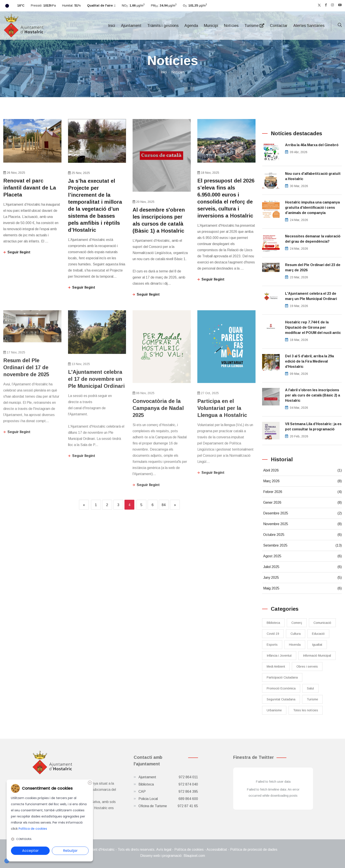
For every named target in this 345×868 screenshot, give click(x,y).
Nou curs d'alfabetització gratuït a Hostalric (313, 176)
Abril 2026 (302, 470)
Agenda (191, 26)
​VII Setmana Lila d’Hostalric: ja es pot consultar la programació (313, 427)
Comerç (297, 623)
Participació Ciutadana (282, 677)
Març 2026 (302, 481)
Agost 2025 (302, 556)
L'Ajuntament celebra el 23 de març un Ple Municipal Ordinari (311, 296)
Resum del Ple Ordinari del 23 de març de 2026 (313, 267)
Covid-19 (273, 634)
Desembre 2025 (302, 513)
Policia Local (168, 799)
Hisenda (295, 645)
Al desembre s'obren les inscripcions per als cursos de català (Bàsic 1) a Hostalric (159, 220)
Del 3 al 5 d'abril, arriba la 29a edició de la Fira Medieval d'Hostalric (309, 361)
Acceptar (30, 851)
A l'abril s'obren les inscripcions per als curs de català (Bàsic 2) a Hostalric (313, 395)
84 (164, 505)
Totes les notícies (306, 710)
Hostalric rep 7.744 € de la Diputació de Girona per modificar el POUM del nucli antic (313, 327)
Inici (112, 26)
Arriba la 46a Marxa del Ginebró (312, 145)
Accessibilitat (217, 850)
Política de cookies (189, 850)
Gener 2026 (302, 503)
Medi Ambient (276, 666)
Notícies (231, 26)
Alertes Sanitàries (309, 26)
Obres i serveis (307, 666)
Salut (310, 688)
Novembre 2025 (302, 524)
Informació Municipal (317, 656)
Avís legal (164, 850)
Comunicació (322, 623)
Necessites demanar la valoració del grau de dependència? (313, 239)
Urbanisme (274, 710)
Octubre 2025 (302, 535)
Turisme (254, 26)
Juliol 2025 (302, 567)
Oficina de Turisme (168, 806)
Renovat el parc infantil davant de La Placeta (30, 188)
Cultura (296, 634)
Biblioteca (273, 623)
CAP (168, 792)
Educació (318, 634)
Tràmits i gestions (163, 26)
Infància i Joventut (279, 656)
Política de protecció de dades (254, 850)
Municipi (211, 26)
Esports (272, 645)
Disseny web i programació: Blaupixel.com (173, 856)
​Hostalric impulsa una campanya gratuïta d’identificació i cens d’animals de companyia (312, 208)
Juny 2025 (302, 578)
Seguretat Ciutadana (281, 699)
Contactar (279, 26)
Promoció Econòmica (281, 688)
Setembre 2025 (302, 545)
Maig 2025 (302, 588)
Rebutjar (70, 851)
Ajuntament (131, 26)
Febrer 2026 (302, 492)
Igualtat (317, 645)
